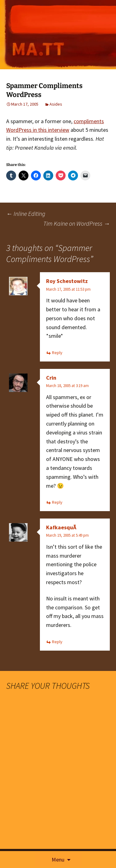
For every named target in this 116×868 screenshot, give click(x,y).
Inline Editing (26, 214)
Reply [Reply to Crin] (57, 502)
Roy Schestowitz (67, 281)
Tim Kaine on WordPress (77, 223)
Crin (51, 378)
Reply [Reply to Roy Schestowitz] (57, 353)
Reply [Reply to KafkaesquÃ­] (57, 642)
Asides (56, 104)
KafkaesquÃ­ (61, 527)
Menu (58, 860)
